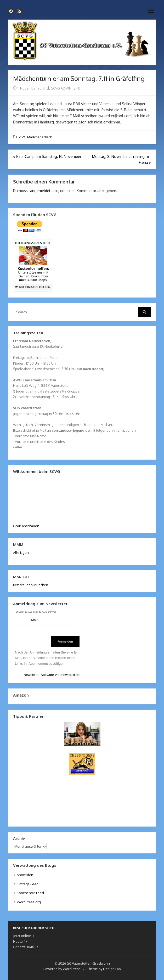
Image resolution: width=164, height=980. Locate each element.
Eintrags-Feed (28, 884)
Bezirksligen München (31, 585)
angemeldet (40, 191)
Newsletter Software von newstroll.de (52, 675)
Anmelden (25, 875)
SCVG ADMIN (59, 88)
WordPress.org (29, 902)
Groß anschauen (26, 526)
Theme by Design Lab (104, 969)
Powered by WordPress (62, 969)
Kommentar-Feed (30, 893)
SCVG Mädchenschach (35, 137)
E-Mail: (33, 620)
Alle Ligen (21, 553)
